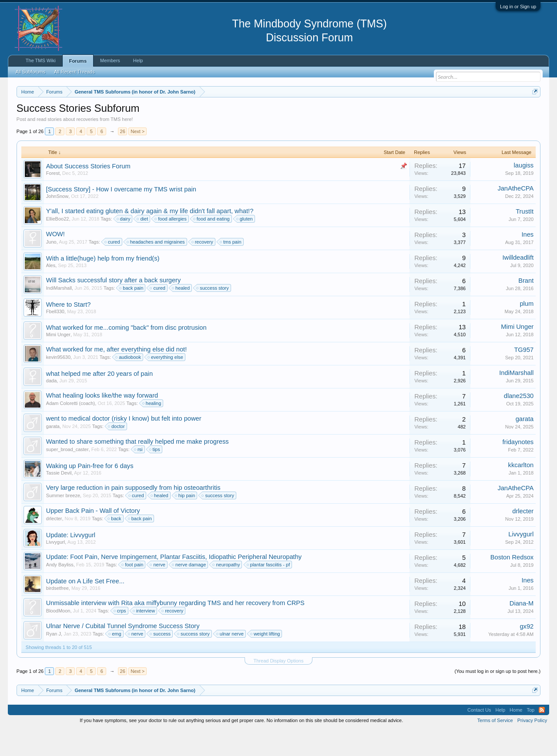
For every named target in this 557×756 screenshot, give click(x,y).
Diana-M (522, 629)
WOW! (55, 260)
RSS (542, 736)
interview (144, 637)
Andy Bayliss (60, 591)
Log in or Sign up (518, 7)
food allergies (171, 245)
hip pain (186, 522)
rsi (139, 475)
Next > (138, 157)
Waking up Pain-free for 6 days (90, 492)
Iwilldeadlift (518, 284)
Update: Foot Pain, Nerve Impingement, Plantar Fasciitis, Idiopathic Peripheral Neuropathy (174, 583)
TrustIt (525, 238)
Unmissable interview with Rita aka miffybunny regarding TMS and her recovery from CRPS (175, 629)
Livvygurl (55, 568)
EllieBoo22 (58, 245)
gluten (245, 245)
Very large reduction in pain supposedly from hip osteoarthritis (133, 514)
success (161, 660)
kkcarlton (521, 491)
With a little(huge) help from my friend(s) (103, 284)
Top (530, 736)
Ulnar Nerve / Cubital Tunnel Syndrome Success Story (123, 652)
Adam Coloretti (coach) (71, 429)
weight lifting (266, 660)
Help (138, 60)
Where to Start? (69, 331)
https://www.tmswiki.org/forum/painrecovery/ (415, 113)
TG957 (524, 376)
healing (152, 429)
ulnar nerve (230, 660)
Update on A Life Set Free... (85, 607)
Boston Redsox (512, 583)
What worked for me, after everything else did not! (116, 375)
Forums (78, 61)
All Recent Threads (74, 72)
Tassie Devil (59, 499)
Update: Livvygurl (71, 561)
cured (113, 268)
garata (53, 452)
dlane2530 (519, 422)
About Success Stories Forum (88, 192)
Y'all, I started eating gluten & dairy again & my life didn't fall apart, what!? (150, 237)
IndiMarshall (59, 314)
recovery (203, 268)
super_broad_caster (67, 475)
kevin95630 (58, 383)
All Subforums (30, 72)
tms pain (231, 268)
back (115, 545)
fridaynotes (518, 468)
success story (213, 314)
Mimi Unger (58, 361)
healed (181, 314)
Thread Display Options (279, 687)
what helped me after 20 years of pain (99, 400)
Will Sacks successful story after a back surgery (114, 306)
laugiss (524, 191)
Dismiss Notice (533, 112)
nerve (158, 591)
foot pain (133, 591)
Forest (53, 199)
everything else (166, 383)
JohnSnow (57, 222)
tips (155, 475)
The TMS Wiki (41, 60)
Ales (51, 291)
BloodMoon (58, 637)
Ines (528, 261)
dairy (124, 245)
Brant (526, 307)
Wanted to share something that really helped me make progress (138, 468)
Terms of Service (495, 746)
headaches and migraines (156, 268)
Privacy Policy (532, 746)
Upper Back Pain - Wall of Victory (93, 537)
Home (516, 736)
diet (143, 245)
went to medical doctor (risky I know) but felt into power (124, 445)
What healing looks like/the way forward (102, 421)
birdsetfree (57, 614)
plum (527, 330)
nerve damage (189, 591)
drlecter (54, 545)
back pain (132, 314)
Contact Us (479, 736)
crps (120, 637)
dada (51, 407)
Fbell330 (55, 338)
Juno (51, 268)
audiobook (129, 383)
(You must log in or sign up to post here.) (497, 697)
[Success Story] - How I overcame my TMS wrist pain (121, 215)
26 (123, 157)
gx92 (527, 652)
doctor (117, 452)
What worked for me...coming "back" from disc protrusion (126, 354)
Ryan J (54, 660)
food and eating (212, 245)
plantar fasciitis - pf (269, 591)
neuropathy (226, 591)
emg (115, 660)
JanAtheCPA (515, 214)
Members (110, 60)
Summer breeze (63, 522)
